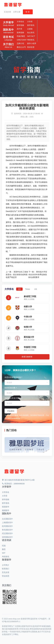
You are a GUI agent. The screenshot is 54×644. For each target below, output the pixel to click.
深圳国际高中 (7, 537)
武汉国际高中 (7, 533)
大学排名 (20, 22)
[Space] (14, 471)
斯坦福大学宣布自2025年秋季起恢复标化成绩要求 (38, 275)
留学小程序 (32, 43)
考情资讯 (31, 40)
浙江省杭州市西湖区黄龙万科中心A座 (18, 480)
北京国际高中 (7, 519)
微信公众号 (21, 47)
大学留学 (8, 24)
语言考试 (8, 38)
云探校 (30, 29)
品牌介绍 (20, 43)
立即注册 (17, 12)
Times (28, 289)
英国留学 (6, 507)
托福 (19, 36)
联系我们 (6, 569)
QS (19, 289)
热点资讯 (31, 33)
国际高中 (8, 31)
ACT (33, 36)
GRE (19, 40)
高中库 (20, 29)
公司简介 (6, 565)
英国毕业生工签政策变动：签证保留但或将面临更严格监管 (17, 275)
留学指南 (20, 25)
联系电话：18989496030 (13, 484)
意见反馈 (6, 572)
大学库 (30, 22)
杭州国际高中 (7, 526)
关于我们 (8, 46)
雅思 (23, 36)
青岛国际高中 (7, 530)
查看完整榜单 (27, 357)
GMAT (24, 40)
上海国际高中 (7, 522)
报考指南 (20, 33)
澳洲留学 (6, 510)
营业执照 (6, 576)
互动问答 (7, 12)
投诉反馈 (31, 47)
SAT (29, 36)
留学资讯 (31, 25)
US (36, 289)
